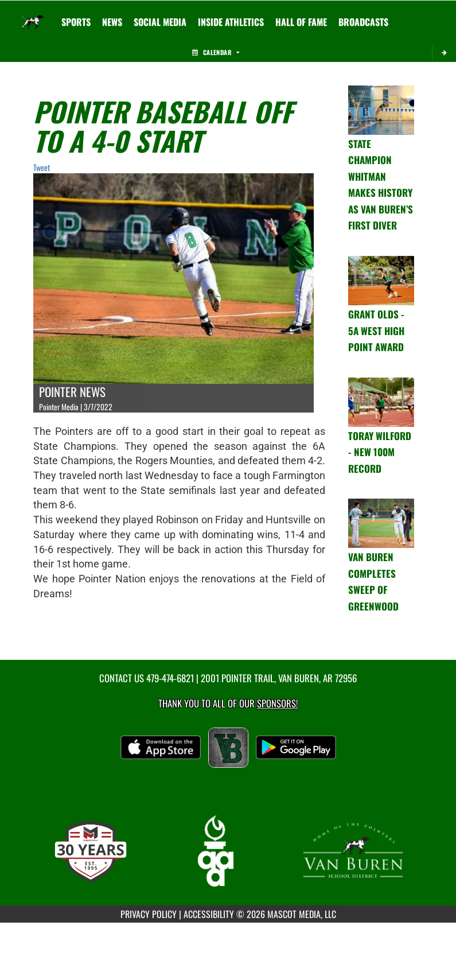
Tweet (42, 167)
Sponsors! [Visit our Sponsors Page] (277, 703)
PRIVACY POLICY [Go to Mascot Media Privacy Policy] (149, 914)
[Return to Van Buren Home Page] (32, 15)
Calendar (216, 52)
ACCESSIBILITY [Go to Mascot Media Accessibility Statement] (209, 914)
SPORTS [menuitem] (76, 22)
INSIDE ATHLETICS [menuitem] (231, 22)
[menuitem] (112, 22)
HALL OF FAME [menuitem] (301, 22)
